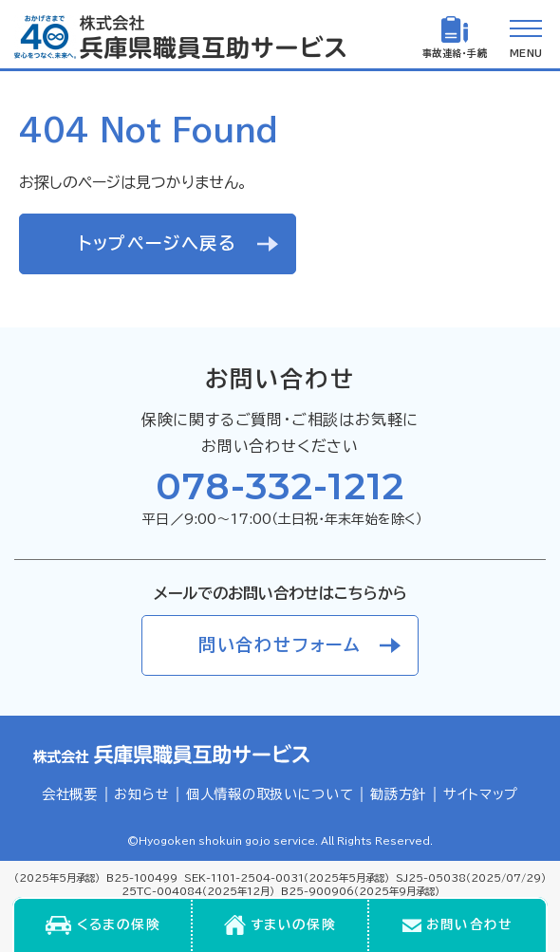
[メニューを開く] (526, 37)
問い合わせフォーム (280, 644)
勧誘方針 (398, 794)
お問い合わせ (469, 924)
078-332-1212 (280, 486)
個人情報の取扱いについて (270, 794)
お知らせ (141, 794)
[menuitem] (103, 925)
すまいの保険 (293, 924)
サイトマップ (481, 794)
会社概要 (70, 794)
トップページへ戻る (158, 243)
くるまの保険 (119, 924)
